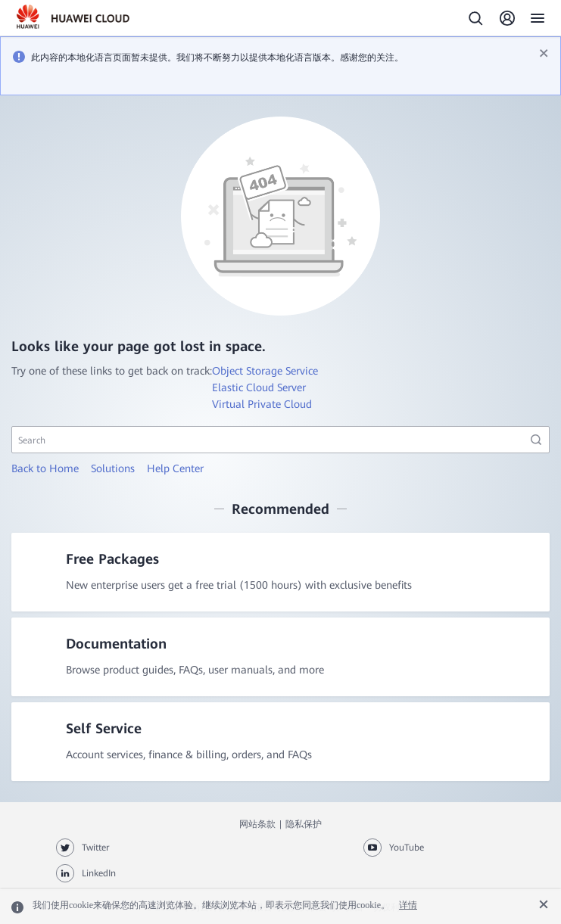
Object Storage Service (265, 371)
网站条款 (257, 824)
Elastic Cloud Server (259, 387)
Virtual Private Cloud (262, 404)
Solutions (113, 468)
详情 (408, 905)
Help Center (175, 468)
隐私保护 (304, 824)
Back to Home (45, 468)
